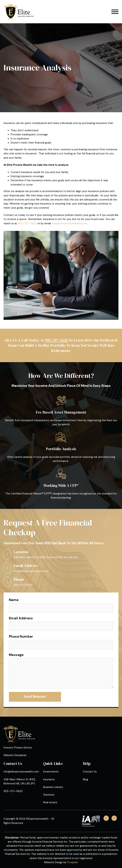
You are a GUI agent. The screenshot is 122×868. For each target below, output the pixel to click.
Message (16, 655)
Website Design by (61, 862)
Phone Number (21, 637)
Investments (51, 772)
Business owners (53, 787)
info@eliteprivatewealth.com (70, 223)
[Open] (115, 12)
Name (14, 600)
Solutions (49, 795)
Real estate (50, 802)
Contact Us (90, 772)
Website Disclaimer (15, 755)
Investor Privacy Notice (18, 748)
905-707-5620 (27, 223)
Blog (85, 780)
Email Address (21, 618)
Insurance (49, 780)
